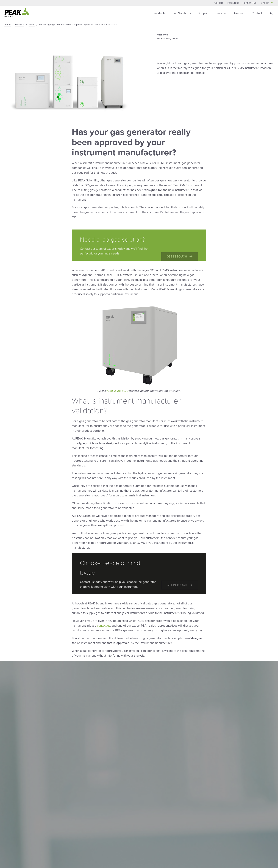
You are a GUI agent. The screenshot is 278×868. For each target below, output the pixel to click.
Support (203, 13)
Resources (233, 3)
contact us (104, 626)
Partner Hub (250, 3)
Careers (219, 3)
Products (159, 13)
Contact (257, 13)
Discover (239, 13)
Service (221, 13)
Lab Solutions (182, 13)
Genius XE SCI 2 (118, 391)
